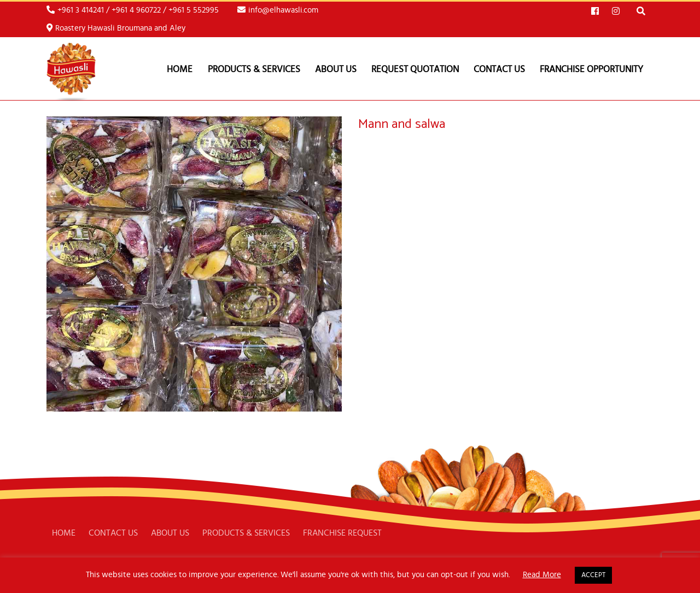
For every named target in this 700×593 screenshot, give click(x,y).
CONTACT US (499, 69)
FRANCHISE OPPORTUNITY (591, 69)
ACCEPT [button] (593, 575)
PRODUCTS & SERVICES (254, 69)
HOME (64, 533)
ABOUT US (336, 69)
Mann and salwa (402, 124)
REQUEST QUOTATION (415, 69)
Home (180, 69)
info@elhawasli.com (278, 10)
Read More (542, 575)
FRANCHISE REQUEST (342, 533)
